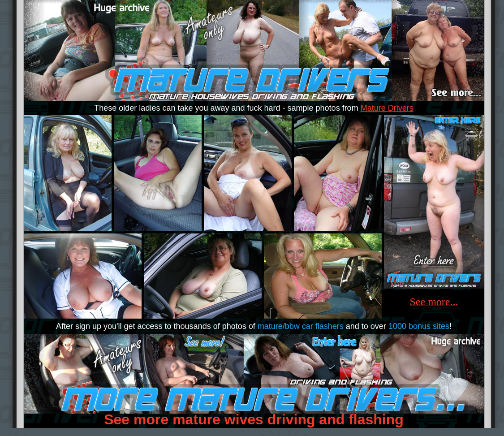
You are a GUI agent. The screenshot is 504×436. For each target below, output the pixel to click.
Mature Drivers (387, 108)
